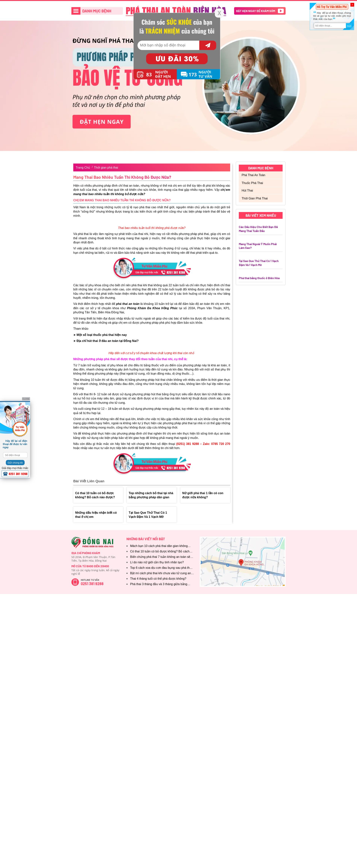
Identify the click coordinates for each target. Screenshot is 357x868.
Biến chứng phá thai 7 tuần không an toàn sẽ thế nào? (160, 557)
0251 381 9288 (92, 584)
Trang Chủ (83, 168)
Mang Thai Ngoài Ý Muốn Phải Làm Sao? (258, 246)
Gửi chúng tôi (15, 463)
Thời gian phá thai (106, 168)
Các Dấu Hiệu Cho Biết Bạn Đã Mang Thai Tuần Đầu (258, 229)
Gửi (349, 26)
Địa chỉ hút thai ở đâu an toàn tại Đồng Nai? (107, 341)
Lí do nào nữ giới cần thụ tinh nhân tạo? (157, 562)
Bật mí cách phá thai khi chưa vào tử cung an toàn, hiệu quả (161, 574)
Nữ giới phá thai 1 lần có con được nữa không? (203, 495)
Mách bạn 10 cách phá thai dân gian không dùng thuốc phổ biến (159, 546)
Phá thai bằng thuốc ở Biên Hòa (259, 278)
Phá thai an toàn (253, 175)
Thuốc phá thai (252, 183)
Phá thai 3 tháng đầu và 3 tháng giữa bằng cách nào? (159, 584)
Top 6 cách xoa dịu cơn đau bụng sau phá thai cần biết (161, 568)
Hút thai (247, 190)
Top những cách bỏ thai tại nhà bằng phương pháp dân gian (151, 495)
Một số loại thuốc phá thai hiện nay (102, 335)
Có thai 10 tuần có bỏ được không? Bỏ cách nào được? (95, 495)
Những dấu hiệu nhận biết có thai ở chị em (96, 515)
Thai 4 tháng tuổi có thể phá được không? (158, 579)
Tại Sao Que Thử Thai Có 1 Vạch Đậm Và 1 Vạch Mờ (148, 515)
